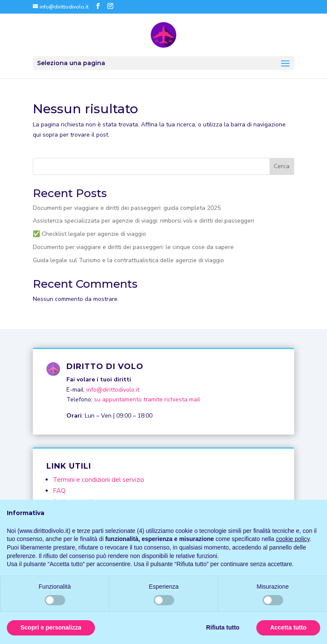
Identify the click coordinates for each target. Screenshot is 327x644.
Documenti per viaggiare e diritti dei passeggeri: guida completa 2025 (127, 208)
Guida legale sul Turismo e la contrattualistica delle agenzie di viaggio (128, 260)
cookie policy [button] (293, 539)
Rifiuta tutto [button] (223, 627)
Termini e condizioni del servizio (99, 480)
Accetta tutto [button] (288, 627)
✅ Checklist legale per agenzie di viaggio (89, 234)
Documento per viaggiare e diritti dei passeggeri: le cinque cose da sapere (133, 247)
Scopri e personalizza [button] (51, 627)
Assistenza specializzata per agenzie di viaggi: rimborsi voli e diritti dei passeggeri (143, 221)
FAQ (59, 491)
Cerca (282, 166)
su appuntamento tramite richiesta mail (147, 399)
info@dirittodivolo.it (113, 390)
